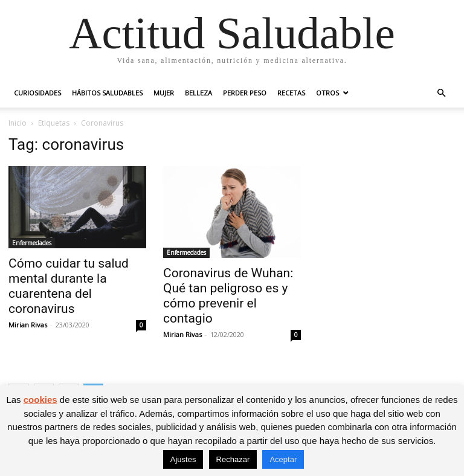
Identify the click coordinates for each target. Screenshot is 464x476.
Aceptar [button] (283, 459)
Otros (327, 93)
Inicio (18, 123)
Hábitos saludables (107, 93)
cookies (40, 400)
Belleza (198, 93)
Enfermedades (32, 243)
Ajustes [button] (183, 459)
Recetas (291, 93)
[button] (441, 93)
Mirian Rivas (28, 325)
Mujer (164, 93)
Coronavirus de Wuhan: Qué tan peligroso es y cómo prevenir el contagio (228, 296)
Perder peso (245, 93)
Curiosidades (37, 93)
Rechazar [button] (233, 459)
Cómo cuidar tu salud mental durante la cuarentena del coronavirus (69, 286)
